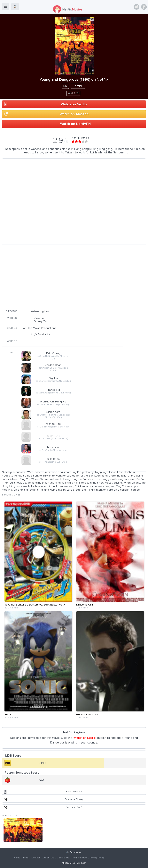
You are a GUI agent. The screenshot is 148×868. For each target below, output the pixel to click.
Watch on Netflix (74, 104)
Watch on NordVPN (75, 124)
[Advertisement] (62, 279)
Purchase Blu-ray (74, 799)
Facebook (144, 7)
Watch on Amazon (74, 114)
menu (6, 7)
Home (17, 858)
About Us (49, 858)
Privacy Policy (97, 858)
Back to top (76, 852)
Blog (26, 858)
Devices (36, 858)
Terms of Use (79, 858)
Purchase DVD (74, 807)
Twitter (136, 7)
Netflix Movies (70, 863)
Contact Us (63, 858)
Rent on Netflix (74, 792)
